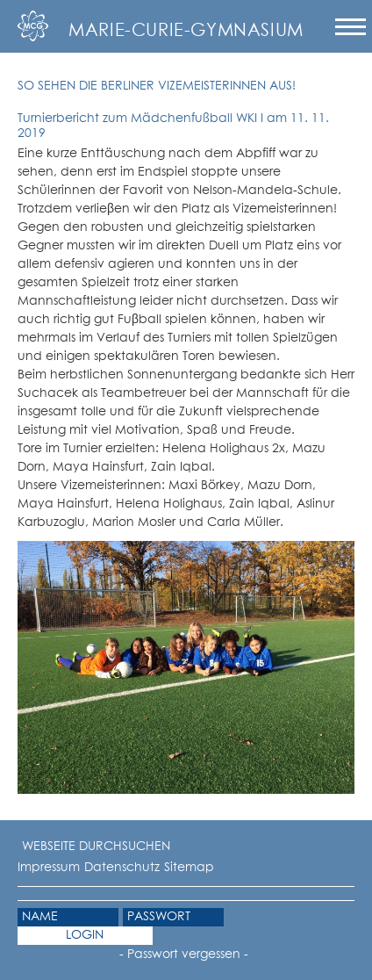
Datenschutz (122, 868)
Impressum (49, 868)
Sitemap (189, 868)
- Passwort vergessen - (184, 955)
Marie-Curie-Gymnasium (186, 31)
